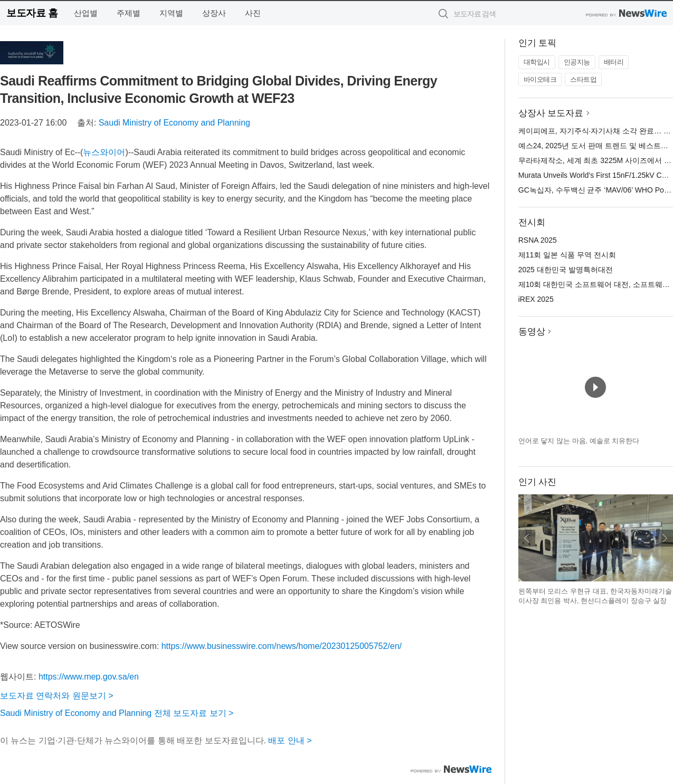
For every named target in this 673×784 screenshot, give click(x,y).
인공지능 (577, 62)
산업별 (86, 13)
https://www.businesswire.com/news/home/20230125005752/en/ (282, 646)
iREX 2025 (536, 299)
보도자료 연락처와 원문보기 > (57, 696)
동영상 (532, 332)
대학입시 (537, 62)
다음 (665, 538)
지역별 (171, 13)
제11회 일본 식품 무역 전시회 (567, 255)
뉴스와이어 (104, 152)
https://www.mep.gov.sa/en (89, 677)
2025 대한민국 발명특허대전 (566, 270)
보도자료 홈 (32, 13)
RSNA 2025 (538, 240)
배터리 (614, 62)
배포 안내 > (290, 740)
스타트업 (583, 79)
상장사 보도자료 (551, 113)
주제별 (129, 13)
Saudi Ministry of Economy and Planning (174, 123)
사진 (253, 13)
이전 (527, 538)
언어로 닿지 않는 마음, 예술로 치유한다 (579, 441)
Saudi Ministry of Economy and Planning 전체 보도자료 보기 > (117, 713)
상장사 (214, 13)
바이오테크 (540, 79)
